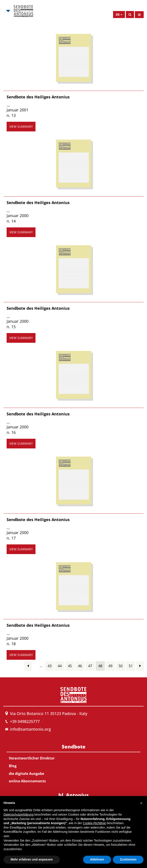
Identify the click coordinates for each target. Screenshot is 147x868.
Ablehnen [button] (97, 859)
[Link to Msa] (23, 11)
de (118, 14)
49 (110, 666)
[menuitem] (73, 763)
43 (50, 666)
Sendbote (74, 746)
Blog (13, 766)
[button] (141, 803)
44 (60, 666)
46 (80, 666)
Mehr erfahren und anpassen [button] (32, 859)
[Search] (130, 15)
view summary (21, 126)
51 (131, 666)
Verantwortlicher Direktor (32, 758)
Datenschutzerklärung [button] (19, 815)
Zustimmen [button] (128, 859)
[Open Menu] (139, 15)
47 (90, 666)
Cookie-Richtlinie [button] (94, 823)
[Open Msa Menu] (8, 11)
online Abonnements (27, 781)
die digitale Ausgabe (26, 774)
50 (121, 666)
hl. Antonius (73, 795)
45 (70, 666)
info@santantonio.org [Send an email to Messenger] (30, 729)
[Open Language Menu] (119, 15)
